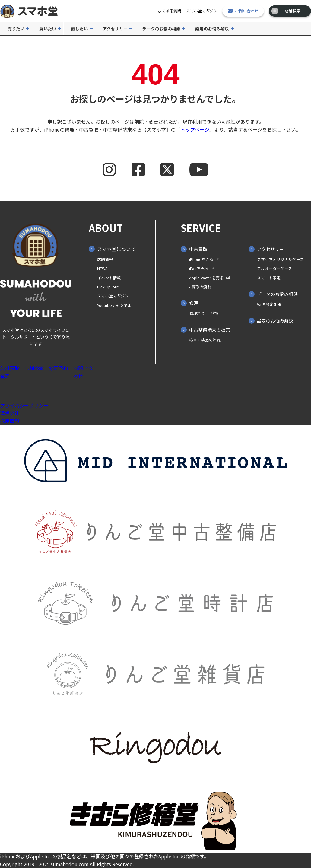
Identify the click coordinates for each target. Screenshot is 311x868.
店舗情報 (105, 259)
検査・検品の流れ (205, 340)
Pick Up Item (108, 287)
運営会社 (10, 413)
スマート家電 (269, 278)
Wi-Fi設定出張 (269, 304)
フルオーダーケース (275, 268)
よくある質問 (170, 11)
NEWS (102, 268)
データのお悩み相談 (161, 29)
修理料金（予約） (205, 313)
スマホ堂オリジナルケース (280, 259)
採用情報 (10, 421)
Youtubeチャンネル (114, 305)
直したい (79, 29)
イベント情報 (109, 278)
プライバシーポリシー (24, 405)
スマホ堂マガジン (202, 11)
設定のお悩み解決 (212, 29)
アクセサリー (115, 29)
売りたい (16, 29)
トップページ (195, 129)
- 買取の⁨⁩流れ (200, 287)
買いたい (48, 29)
